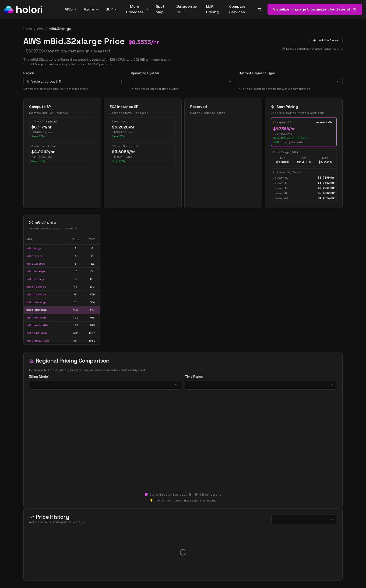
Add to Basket (326, 40)
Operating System (145, 73)
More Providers (138, 9)
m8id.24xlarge (37, 302)
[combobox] (75, 81)
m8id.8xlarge (36, 279)
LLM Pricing (212, 9)
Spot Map (160, 9)
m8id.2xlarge (36, 264)
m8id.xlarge (35, 256)
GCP (111, 9)
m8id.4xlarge (36, 271)
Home (28, 29)
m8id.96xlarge (37, 333)
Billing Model (39, 377)
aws (40, 29)
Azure (91, 9)
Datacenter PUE (187, 9)
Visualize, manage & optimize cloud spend (315, 9)
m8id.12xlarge (36, 287)
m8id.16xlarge (36, 294)
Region (29, 73)
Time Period (194, 377)
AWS (71, 9)
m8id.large (34, 248)
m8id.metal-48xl (38, 325)
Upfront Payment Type (257, 73)
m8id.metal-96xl (38, 341)
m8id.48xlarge (37, 318)
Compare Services (237, 9)
